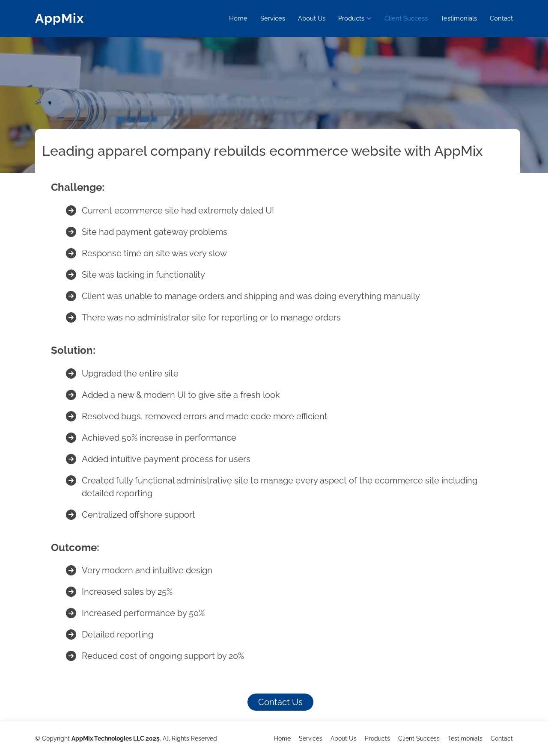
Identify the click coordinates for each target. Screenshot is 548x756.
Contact (501, 18)
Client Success (406, 18)
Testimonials (459, 18)
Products (377, 738)
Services (273, 18)
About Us (312, 18)
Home (238, 18)
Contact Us (280, 702)
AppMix (60, 18)
